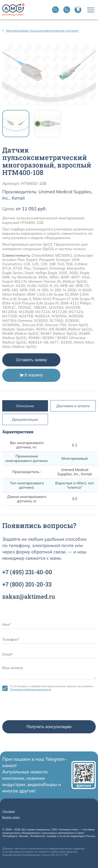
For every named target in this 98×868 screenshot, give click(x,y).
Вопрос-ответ (11, 817)
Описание (25, 406)
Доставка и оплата (73, 406)
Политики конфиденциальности (31, 689)
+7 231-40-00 (27, 572)
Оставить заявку (31, 360)
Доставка (8, 811)
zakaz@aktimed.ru (29, 596)
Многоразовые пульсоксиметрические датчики (42, 31)
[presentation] (36, 707)
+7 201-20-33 (27, 584)
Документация (25, 419)
